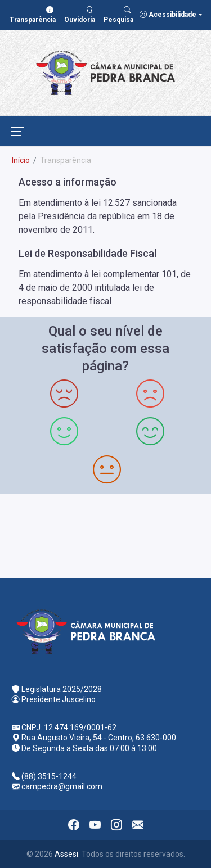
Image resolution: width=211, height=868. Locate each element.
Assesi (66, 854)
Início (21, 160)
